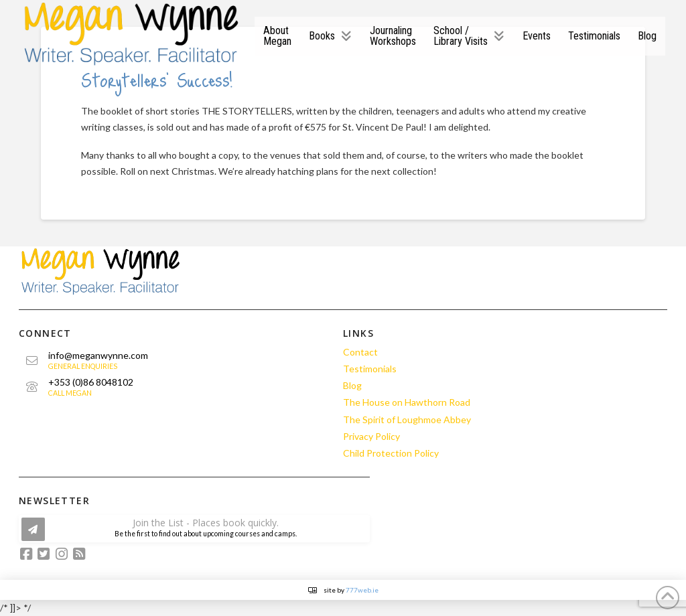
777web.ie (362, 590)
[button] (194, 529)
